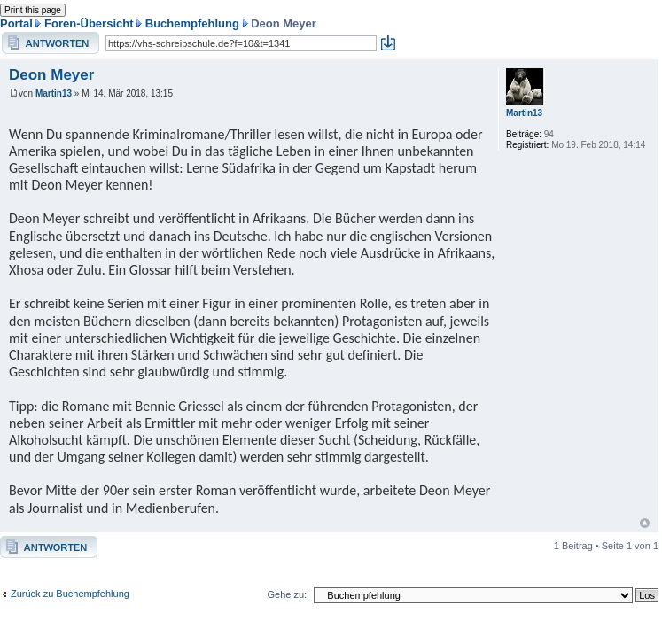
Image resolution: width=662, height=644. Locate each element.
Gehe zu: (287, 594)
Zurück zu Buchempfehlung (70, 594)
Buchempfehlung (192, 23)
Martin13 (54, 93)
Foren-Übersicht (89, 23)
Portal (16, 23)
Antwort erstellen (51, 43)
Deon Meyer (51, 75)
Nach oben (645, 523)
